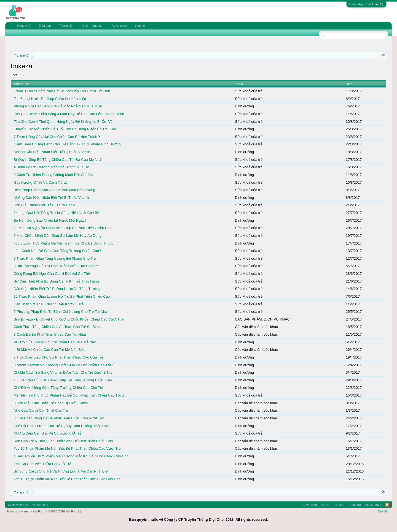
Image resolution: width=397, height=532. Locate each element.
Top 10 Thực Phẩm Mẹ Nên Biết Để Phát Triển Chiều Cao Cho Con (67, 479)
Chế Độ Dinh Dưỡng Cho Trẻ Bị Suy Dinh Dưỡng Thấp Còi (61, 426)
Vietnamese (40, 505)
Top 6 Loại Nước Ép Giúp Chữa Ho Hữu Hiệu (50, 99)
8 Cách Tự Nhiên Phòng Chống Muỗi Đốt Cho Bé (53, 175)
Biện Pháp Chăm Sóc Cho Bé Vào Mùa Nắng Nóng (54, 190)
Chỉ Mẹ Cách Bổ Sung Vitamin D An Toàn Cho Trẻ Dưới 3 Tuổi (63, 372)
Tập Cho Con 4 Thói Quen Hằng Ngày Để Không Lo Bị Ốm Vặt (63, 122)
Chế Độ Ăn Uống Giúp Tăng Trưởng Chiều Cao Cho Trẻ (58, 388)
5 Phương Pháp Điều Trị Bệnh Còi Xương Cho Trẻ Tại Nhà (60, 312)
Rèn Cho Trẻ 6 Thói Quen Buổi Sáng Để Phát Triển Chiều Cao (63, 441)
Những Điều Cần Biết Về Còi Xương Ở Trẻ (47, 433)
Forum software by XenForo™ (45, 511)
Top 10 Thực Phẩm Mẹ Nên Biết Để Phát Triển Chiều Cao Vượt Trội (68, 448)
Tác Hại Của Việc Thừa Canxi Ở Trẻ (42, 464)
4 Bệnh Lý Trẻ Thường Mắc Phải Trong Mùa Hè (51, 167)
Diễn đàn (45, 26)
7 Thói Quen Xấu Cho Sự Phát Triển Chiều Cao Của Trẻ (58, 357)
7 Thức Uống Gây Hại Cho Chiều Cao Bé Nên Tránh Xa (58, 137)
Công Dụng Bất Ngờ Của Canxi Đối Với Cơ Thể (52, 274)
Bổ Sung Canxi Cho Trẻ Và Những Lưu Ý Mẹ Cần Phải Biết (61, 471)
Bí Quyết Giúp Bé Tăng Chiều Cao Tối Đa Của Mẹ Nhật (58, 160)
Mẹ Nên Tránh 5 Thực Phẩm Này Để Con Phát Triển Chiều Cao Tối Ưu (70, 395)
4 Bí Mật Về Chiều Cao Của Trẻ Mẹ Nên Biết (49, 350)
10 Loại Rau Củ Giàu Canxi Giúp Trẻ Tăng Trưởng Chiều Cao (63, 380)
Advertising (119, 26)
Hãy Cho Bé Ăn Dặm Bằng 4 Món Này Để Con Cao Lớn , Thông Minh (69, 114)
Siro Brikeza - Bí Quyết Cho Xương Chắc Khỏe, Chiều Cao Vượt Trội (69, 319)
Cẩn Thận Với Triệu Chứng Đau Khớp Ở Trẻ (49, 304)
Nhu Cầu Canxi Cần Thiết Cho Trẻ (41, 410)
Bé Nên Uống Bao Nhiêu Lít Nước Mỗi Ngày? (50, 220)
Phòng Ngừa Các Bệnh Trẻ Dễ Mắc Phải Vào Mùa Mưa (58, 106)
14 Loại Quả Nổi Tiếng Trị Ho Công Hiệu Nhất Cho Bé (56, 213)
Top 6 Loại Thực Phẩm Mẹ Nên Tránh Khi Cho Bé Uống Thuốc (63, 243)
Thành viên (66, 26)
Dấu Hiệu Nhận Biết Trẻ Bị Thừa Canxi (44, 205)
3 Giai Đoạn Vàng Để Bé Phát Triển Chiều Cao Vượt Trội (59, 418)
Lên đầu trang (373, 505)
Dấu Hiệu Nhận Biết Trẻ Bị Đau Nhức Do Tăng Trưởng (57, 289)
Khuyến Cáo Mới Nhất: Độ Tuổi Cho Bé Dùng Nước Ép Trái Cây (65, 129)
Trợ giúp (339, 505)
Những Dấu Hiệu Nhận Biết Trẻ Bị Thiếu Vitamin (52, 152)
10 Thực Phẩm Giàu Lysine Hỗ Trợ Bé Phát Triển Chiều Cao (62, 296)
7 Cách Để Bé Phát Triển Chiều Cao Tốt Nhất (50, 334)
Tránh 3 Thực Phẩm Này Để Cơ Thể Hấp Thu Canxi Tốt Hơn (62, 91)
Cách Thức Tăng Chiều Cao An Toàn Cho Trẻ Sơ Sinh (57, 327)
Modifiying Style (19, 505)
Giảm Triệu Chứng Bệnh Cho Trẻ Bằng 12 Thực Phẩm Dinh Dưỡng (67, 144)
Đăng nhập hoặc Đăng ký (366, 4)
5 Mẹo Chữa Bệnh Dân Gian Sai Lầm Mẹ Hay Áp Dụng (57, 236)
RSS (387, 505)
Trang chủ (23, 26)
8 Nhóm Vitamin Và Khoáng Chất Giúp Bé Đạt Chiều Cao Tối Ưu (65, 365)
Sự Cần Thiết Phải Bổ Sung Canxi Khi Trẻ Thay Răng (56, 281)
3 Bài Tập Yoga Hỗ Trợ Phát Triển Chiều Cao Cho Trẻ (56, 266)
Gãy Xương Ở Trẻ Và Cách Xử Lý (40, 182)
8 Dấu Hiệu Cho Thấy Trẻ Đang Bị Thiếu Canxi (51, 403)
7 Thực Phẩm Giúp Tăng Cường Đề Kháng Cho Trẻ (55, 258)
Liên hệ (140, 26)
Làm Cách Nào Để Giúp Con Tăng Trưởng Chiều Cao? (57, 251)
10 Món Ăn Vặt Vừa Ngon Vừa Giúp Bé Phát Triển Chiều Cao (63, 228)
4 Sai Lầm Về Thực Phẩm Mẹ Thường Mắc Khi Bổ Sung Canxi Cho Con (71, 456)
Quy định (384, 511)
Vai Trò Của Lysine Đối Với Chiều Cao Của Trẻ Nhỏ (55, 342)
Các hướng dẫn (93, 26)
